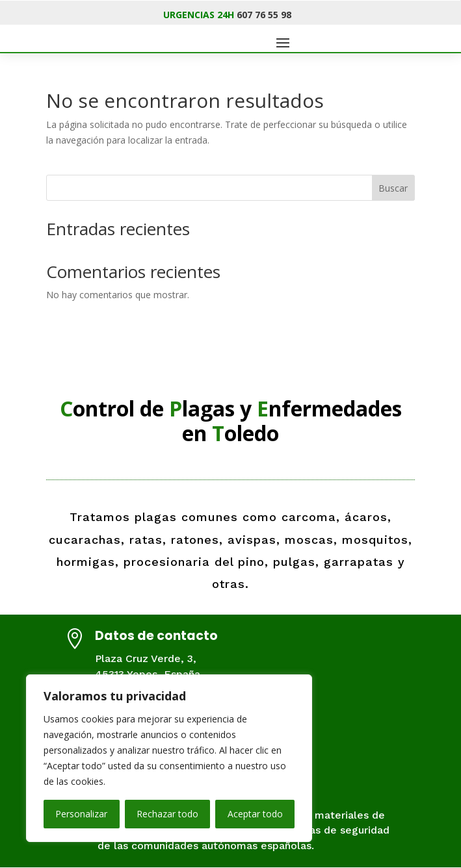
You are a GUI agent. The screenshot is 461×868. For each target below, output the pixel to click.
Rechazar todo (167, 814)
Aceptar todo (255, 814)
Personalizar (81, 814)
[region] (169, 758)
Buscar (393, 188)
